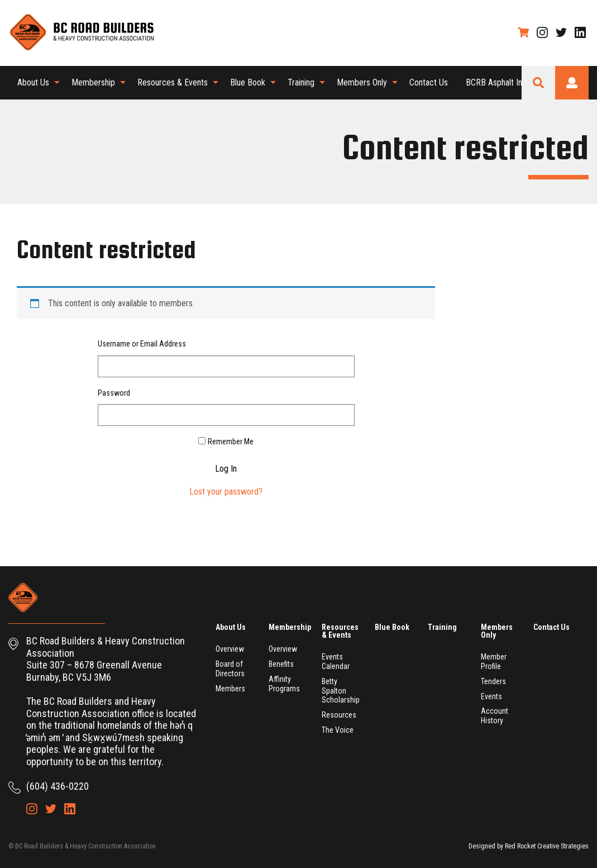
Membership (93, 82)
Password (114, 393)
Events (491, 696)
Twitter (561, 32)
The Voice (338, 730)
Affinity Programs (284, 684)
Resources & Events (173, 82)
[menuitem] (35, 83)
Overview (230, 649)
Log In (226, 469)
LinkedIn (580, 32)
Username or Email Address (142, 344)
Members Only (362, 82)
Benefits (281, 664)
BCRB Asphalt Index (500, 82)
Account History (495, 716)
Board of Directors (230, 669)
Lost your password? (226, 492)
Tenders (493, 681)
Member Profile (494, 661)
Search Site (538, 83)
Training (301, 82)
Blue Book (248, 82)
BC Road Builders (81, 33)
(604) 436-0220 (58, 786)
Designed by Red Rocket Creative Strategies (529, 846)
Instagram (542, 32)
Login (572, 83)
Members (230, 689)
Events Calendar (336, 661)
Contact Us (429, 82)
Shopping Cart (523, 32)
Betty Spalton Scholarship (341, 691)
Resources (339, 715)
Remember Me (231, 442)
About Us (33, 82)
